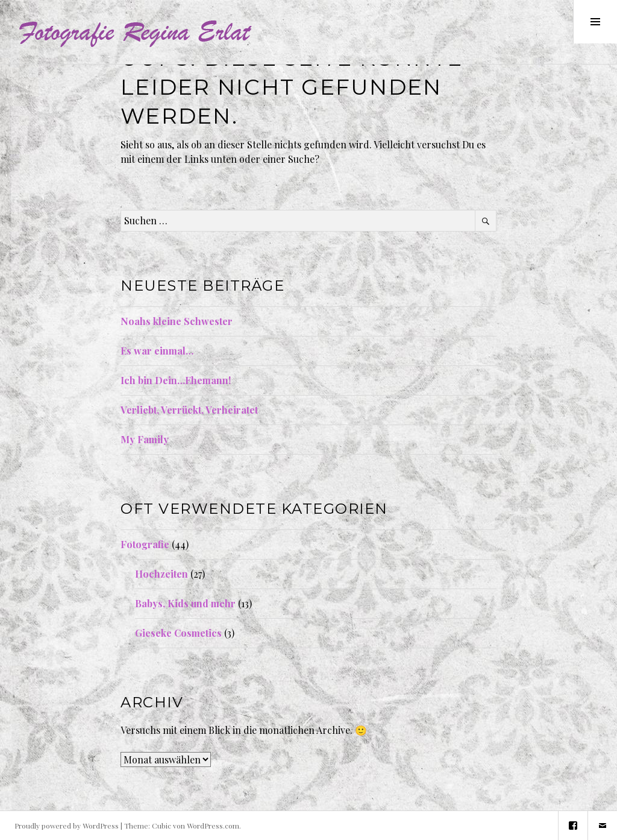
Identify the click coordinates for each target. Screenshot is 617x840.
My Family (145, 439)
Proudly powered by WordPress (67, 826)
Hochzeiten (161, 574)
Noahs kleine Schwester (177, 321)
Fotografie (145, 544)
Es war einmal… (157, 351)
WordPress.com (213, 826)
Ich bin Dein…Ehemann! (176, 380)
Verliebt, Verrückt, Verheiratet (189, 410)
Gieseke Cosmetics (178, 633)
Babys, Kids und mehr (185, 603)
